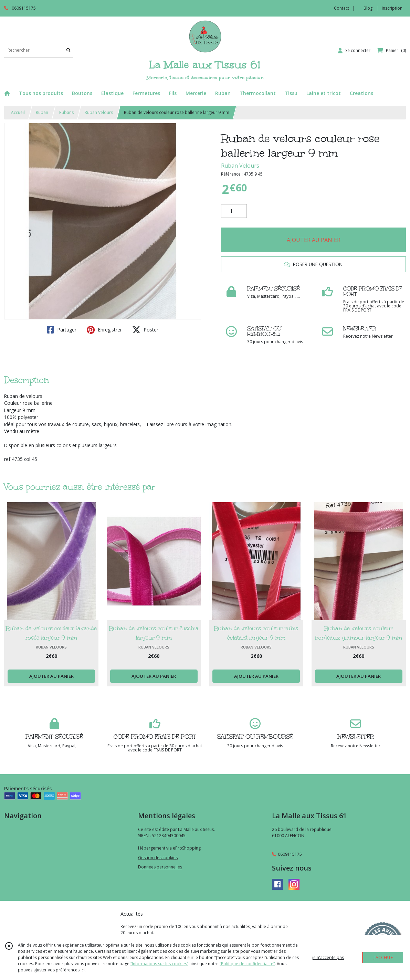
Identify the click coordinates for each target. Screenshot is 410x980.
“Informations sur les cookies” (159, 964)
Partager (62, 330)
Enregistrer (104, 330)
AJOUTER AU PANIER (314, 240)
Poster (145, 330)
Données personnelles (160, 867)
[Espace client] (354, 51)
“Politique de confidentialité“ (247, 964)
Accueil (18, 112)
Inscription (392, 8)
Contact (341, 8)
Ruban (42, 112)
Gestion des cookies (158, 858)
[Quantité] (234, 211)
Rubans (66, 112)
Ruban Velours (99, 112)
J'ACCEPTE (383, 957)
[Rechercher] (69, 50)
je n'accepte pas (328, 957)
